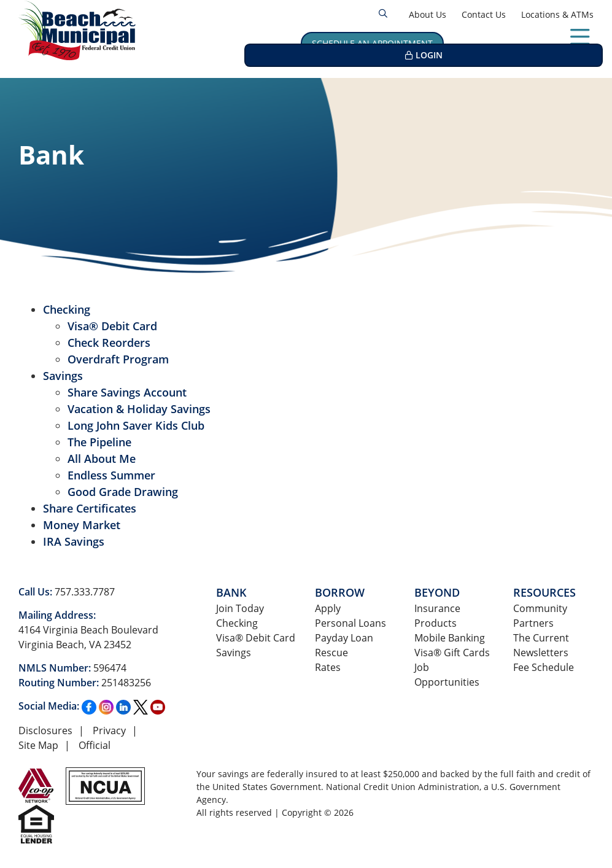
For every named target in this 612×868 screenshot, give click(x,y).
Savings (63, 376)
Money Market (82, 525)
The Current (541, 637)
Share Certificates (90, 508)
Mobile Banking (450, 637)
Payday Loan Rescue (344, 645)
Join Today (240, 608)
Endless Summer (111, 475)
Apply (328, 608)
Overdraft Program (118, 359)
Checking (67, 309)
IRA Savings (74, 541)
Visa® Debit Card (112, 326)
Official (95, 745)
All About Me (102, 459)
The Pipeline (99, 442)
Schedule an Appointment (372, 43)
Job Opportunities (447, 674)
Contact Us (484, 14)
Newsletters (541, 652)
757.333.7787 (85, 591)
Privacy (109, 730)
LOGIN (550, 43)
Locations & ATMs (557, 14)
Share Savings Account (127, 392)
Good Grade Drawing (123, 492)
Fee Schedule (544, 667)
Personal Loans (351, 623)
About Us (428, 14)
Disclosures (45, 730)
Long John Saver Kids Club (136, 425)
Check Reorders (109, 343)
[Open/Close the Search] (383, 14)
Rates (328, 667)
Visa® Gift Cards (452, 652)
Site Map (38, 745)
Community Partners (540, 615)
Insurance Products (437, 615)
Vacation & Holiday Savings (139, 409)
